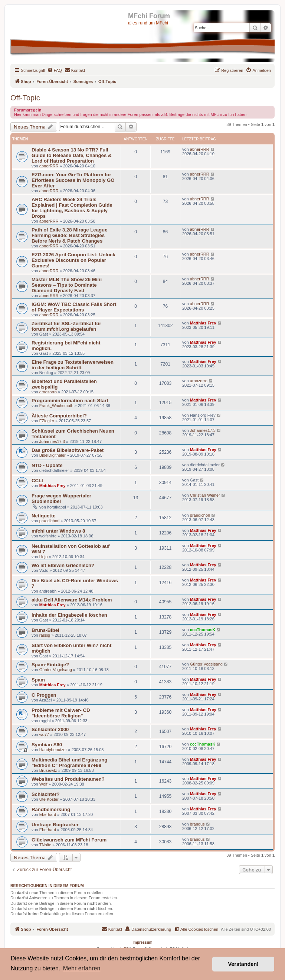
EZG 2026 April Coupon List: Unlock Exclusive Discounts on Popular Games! (73, 260)
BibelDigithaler (53, 455)
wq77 (44, 734)
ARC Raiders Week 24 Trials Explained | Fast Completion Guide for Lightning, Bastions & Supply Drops (72, 208)
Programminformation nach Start (70, 401)
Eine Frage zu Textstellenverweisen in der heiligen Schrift (73, 365)
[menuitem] (55, 70)
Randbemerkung (51, 809)
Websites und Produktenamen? (68, 779)
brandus (197, 824)
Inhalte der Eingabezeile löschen (69, 615)
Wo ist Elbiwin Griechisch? (63, 565)
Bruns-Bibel (45, 630)
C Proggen (44, 695)
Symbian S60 (47, 745)
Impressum (142, 942)
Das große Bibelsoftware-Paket (68, 450)
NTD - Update (47, 465)
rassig (45, 635)
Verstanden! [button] (243, 964)
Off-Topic (25, 98)
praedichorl (49, 521)
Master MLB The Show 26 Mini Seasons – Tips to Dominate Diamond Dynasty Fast (67, 285)
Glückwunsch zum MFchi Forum (69, 840)
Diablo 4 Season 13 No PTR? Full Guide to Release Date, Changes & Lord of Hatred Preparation (71, 155)
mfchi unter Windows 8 (58, 531)
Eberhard (48, 814)
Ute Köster (49, 799)
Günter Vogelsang (56, 670)
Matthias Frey (203, 323)
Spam (38, 680)
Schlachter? (46, 794)
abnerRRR (49, 166)
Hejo (44, 557)
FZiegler (47, 421)
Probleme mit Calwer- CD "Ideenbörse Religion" (61, 713)
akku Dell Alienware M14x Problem (72, 600)
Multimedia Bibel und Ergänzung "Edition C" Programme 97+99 (69, 763)
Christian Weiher (205, 495)
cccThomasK (203, 630)
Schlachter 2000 (50, 729)
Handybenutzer (53, 750)
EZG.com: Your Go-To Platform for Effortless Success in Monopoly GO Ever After (73, 180)
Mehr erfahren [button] (82, 968)
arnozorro (48, 392)
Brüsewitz (48, 770)
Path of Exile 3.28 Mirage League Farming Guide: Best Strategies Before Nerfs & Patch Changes (69, 235)
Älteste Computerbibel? (59, 416)
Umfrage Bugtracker (55, 825)
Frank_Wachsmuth (56, 406)
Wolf (43, 784)
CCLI (37, 481)
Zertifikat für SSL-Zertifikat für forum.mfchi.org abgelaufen (66, 326)
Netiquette (43, 516)
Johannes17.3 (52, 441)
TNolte (45, 845)
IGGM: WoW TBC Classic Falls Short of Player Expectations (74, 307)
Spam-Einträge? (50, 665)
